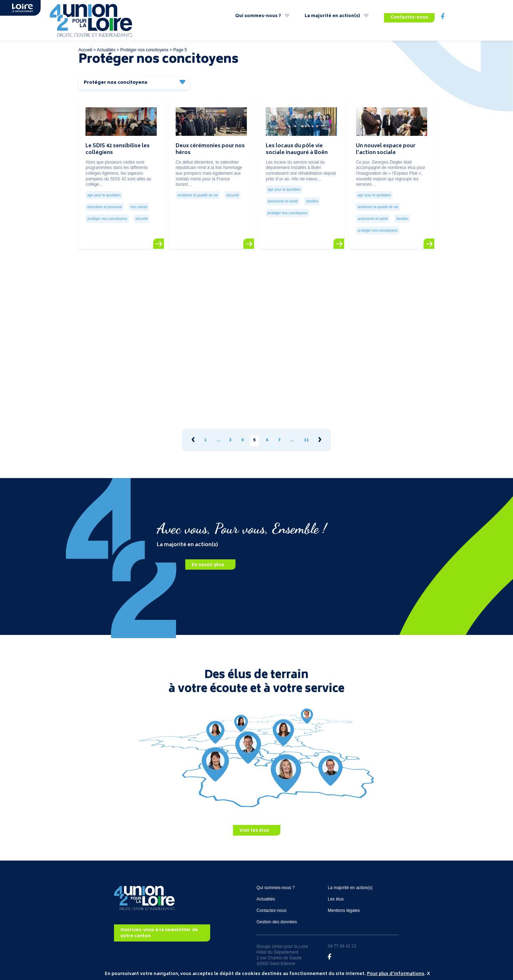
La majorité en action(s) (332, 18)
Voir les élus (254, 826)
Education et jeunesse (105, 202)
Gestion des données (277, 917)
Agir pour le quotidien (104, 191)
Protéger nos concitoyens (144, 45)
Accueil (85, 45)
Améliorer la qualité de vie (198, 191)
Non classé (139, 202)
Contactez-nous (409, 18)
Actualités (106, 45)
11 (306, 436)
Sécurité (142, 214)
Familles (312, 197)
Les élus (336, 894)
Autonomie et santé (283, 197)
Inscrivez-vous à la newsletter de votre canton (159, 929)
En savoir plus (208, 560)
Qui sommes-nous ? (258, 18)
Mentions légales (344, 906)
